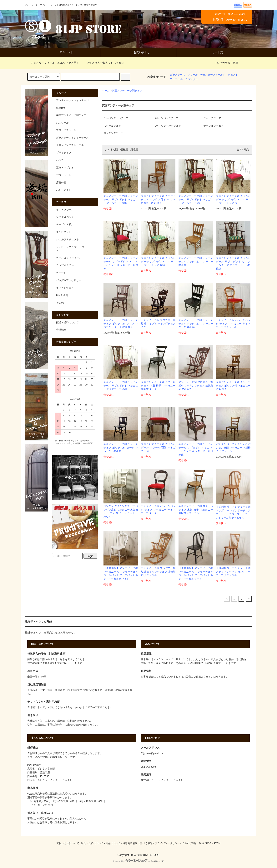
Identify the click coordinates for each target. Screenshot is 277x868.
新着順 (134, 150)
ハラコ (60, 160)
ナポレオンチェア (214, 126)
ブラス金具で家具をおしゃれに (103, 63)
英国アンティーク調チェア (127, 91)
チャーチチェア (212, 118)
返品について (113, 843)
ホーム (106, 91)
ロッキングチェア (113, 133)
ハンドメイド (64, 190)
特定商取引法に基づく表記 (138, 843)
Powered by (138, 861)
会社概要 (61, 330)
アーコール (176, 79)
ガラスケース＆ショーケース (72, 138)
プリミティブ (64, 153)
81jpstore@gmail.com (153, 753)
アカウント (63, 52)
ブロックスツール (66, 130)
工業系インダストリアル (70, 145)
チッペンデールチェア (116, 118)
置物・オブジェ (65, 168)
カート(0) (214, 52)
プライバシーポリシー (167, 843)
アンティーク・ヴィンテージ (72, 100)
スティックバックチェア (167, 126)
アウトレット (64, 175)
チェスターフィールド (213, 75)
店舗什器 (61, 183)
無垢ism (61, 108)
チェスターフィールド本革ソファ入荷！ (53, 63)
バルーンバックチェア (166, 118)
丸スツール (62, 123)
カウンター (191, 79)
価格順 (124, 150)
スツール (193, 75)
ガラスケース (178, 75)
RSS (209, 843)
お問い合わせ (138, 52)
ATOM (217, 843)
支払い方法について (68, 843)
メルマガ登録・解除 (226, 63)
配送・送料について (67, 322)
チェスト (233, 75)
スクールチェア (112, 126)
